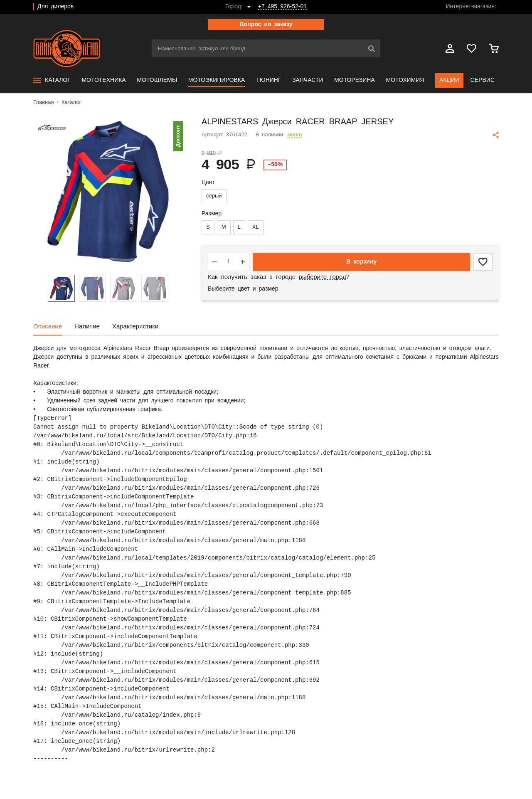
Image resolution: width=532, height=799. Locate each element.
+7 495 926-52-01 (282, 7)
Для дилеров (55, 7)
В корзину (361, 262)
